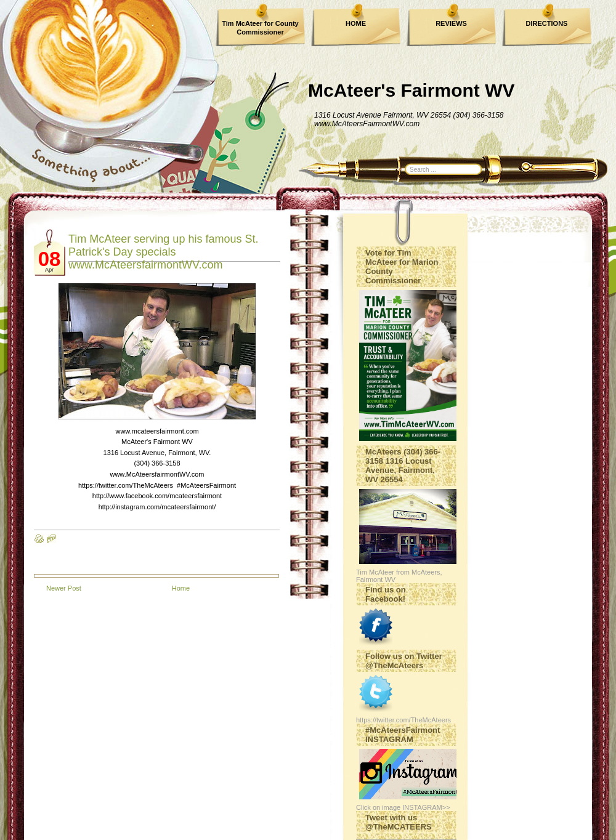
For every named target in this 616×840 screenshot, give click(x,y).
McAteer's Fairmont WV (411, 90)
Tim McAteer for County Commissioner (260, 28)
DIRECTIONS (547, 23)
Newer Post (64, 588)
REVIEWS (451, 23)
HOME (356, 23)
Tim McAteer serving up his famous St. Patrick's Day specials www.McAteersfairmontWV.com (163, 252)
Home (181, 588)
